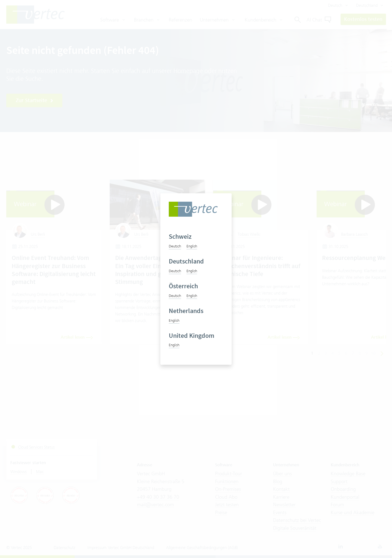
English (192, 246)
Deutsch (175, 246)
